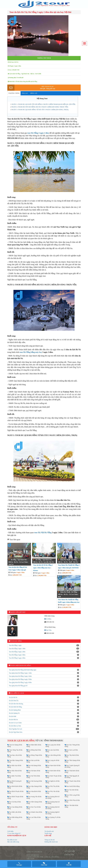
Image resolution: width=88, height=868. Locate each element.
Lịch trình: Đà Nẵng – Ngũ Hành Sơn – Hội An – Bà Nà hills (24, 74)
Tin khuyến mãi (49, 831)
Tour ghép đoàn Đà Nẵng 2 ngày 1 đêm (20, 673)
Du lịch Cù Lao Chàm (15, 723)
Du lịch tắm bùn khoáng (16, 704)
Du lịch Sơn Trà (14, 701)
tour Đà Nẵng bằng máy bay (31, 352)
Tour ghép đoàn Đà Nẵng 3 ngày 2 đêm (20, 676)
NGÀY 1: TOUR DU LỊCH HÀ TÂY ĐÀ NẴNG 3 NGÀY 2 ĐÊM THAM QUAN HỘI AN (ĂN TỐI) (44, 104)
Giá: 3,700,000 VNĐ (14, 70)
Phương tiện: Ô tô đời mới (16, 78)
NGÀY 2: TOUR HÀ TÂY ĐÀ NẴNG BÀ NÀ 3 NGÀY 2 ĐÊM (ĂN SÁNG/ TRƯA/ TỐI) (40, 107)
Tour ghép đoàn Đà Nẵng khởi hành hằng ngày (23, 670)
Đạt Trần (48, 630)
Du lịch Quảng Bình (15, 710)
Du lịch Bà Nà (13, 697)
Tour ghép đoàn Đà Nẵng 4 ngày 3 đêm (20, 679)
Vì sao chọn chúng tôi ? (14, 833)
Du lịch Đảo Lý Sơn (15, 726)
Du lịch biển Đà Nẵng (15, 707)
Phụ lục (25, 93)
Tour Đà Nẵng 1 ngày (15, 645)
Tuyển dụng (48, 833)
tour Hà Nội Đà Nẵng (43, 533)
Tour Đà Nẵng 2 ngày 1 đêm (17, 649)
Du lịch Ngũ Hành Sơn (16, 732)
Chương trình (14, 93)
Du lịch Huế (13, 716)
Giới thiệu (10, 831)
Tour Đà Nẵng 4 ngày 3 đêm (17, 655)
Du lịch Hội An (13, 720)
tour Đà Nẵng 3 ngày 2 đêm (38, 133)
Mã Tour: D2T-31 (13, 62)
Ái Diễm (48, 619)
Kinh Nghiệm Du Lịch (15, 729)
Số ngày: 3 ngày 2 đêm (14, 66)
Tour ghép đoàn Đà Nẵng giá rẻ (18, 686)
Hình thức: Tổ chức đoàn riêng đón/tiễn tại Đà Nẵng (22, 81)
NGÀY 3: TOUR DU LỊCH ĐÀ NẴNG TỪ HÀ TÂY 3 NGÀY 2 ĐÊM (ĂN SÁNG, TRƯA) (40, 110)
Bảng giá (34, 93)
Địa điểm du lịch (12, 840)
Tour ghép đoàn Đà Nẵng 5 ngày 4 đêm (20, 683)
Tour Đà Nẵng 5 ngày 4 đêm (17, 658)
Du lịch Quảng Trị (14, 713)
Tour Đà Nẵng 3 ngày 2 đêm (17, 652)
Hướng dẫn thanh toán (51, 842)
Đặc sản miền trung (13, 842)
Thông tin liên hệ (49, 840)
